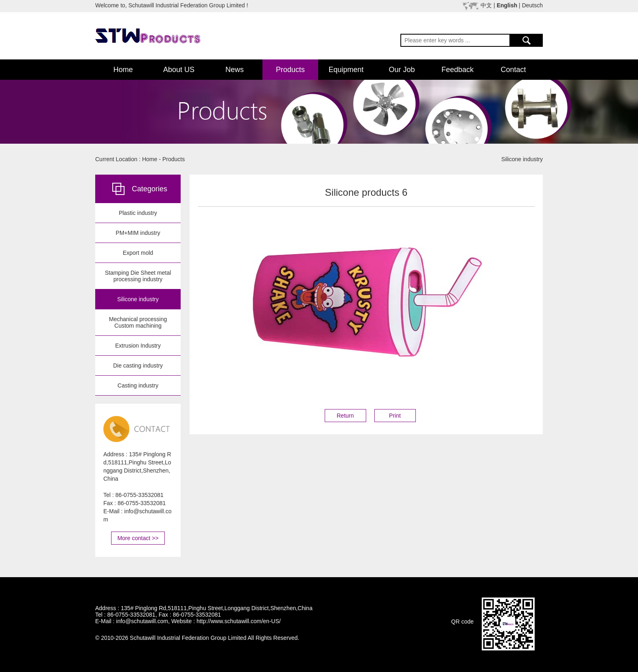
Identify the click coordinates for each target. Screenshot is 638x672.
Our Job (402, 70)
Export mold (138, 253)
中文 (486, 5)
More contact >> (138, 538)
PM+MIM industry (138, 233)
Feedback (458, 70)
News (235, 70)
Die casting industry (138, 366)
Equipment (346, 70)
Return (345, 416)
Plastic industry (138, 213)
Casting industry (138, 385)
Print (395, 416)
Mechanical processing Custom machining (138, 322)
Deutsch (532, 5)
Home (123, 70)
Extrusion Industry (138, 346)
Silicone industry (138, 299)
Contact (513, 70)
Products (290, 70)
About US (179, 70)
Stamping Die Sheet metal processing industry (138, 276)
